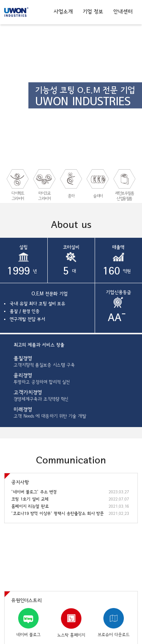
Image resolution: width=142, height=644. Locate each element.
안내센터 (123, 12)
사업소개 (63, 12)
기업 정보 (93, 12)
